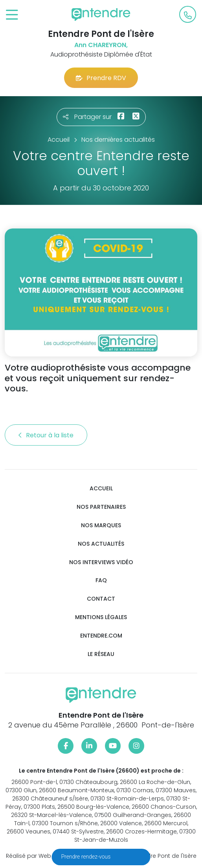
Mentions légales (101, 617)
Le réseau (101, 654)
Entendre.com (101, 636)
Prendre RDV (101, 78)
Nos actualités (101, 544)
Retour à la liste (46, 435)
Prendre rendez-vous (87, 857)
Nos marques (101, 525)
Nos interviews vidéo (101, 562)
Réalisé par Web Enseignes (43, 856)
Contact (101, 599)
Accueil (101, 489)
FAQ (101, 580)
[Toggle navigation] (12, 15)
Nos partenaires (101, 507)
